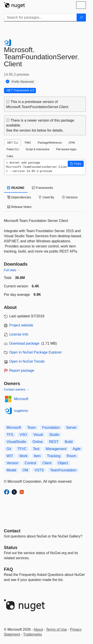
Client (47, 463)
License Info (19, 334)
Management (56, 449)
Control (30, 463)
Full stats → (12, 270)
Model (12, 470)
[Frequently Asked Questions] (9, 569)
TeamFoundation (63, 470)
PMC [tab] (28, 143)
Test (36, 449)
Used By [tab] (46, 197)
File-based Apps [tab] (66, 149)
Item (37, 456)
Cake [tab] (10, 156)
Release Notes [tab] (19, 207)
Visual (38, 435)
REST (54, 442)
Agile (77, 449)
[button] (76, 164)
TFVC (22, 449)
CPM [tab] (72, 143)
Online (38, 442)
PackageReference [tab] (50, 143)
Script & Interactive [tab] (38, 149)
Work (23, 456)
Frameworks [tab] (42, 188)
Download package (24, 343)
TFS (10, 435)
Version (13, 463)
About (38, 629)
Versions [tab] (70, 197)
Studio (54, 435)
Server (71, 428)
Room (72, 456)
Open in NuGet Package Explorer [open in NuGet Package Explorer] (36, 352)
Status (11, 547)
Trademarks (32, 634)
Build (69, 442)
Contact (12, 531)
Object (63, 463)
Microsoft (21, 399)
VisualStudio (16, 442)
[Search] (81, 18)
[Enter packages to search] (40, 18)
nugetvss (21, 411)
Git (9, 449)
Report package (22, 370)
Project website (21, 325)
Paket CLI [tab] (13, 149)
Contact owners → (17, 389)
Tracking (54, 456)
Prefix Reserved (23, 82)
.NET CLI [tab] (12, 143)
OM (25, 470)
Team (32, 428)
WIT (10, 456)
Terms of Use (56, 629)
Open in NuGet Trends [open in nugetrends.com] (27, 361)
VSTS (39, 470)
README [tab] (16, 188)
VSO (23, 435)
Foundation (51, 428)
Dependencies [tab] (19, 197)
